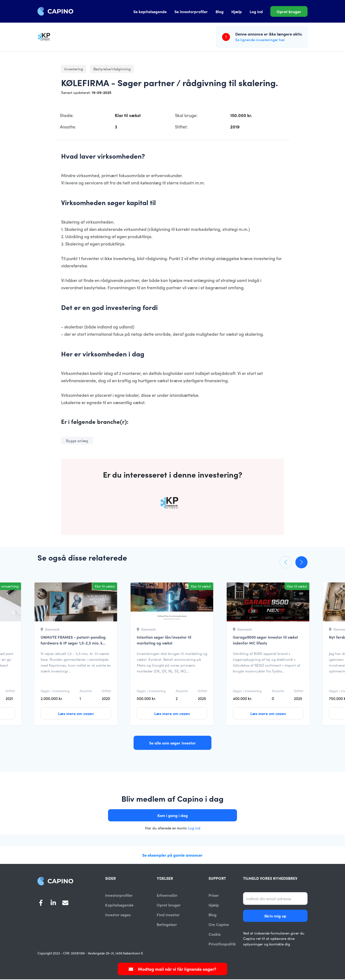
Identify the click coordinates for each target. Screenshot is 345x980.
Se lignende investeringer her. (260, 40)
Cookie (215, 935)
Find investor (168, 915)
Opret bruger (289, 11)
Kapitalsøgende (119, 905)
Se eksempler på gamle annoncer (172, 855)
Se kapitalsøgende (150, 11)
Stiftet (10, 691)
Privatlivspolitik (222, 944)
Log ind (256, 11)
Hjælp (237, 11)
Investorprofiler (119, 895)
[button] (286, 562)
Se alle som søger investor (172, 743)
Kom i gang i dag (173, 815)
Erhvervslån (167, 895)
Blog (220, 11)
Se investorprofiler (191, 11)
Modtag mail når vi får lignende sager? (172, 969)
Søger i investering (55, 691)
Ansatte (86, 691)
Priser (214, 895)
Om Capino (219, 925)
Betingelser (167, 925)
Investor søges (118, 915)
